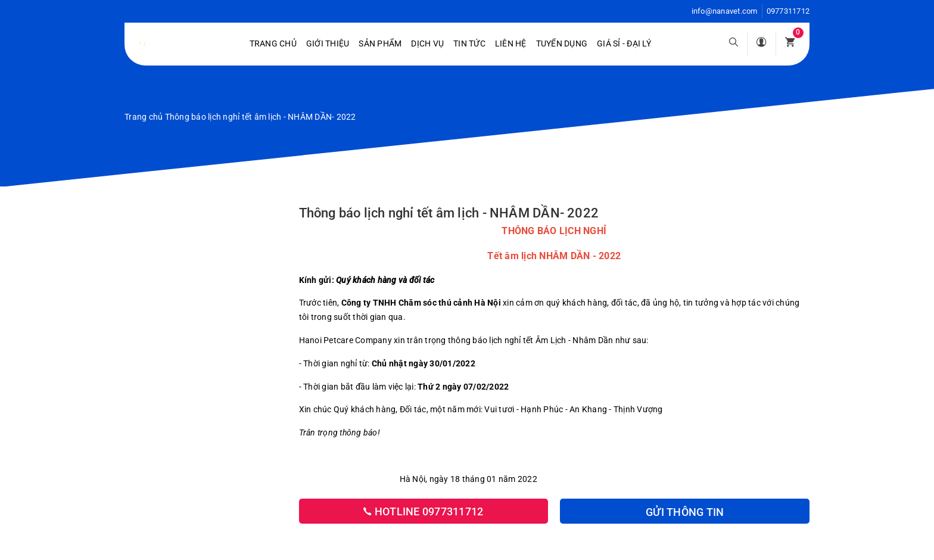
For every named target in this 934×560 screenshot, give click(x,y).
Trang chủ (273, 43)
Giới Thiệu (328, 43)
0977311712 (788, 11)
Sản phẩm (380, 43)
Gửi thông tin (685, 512)
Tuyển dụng (562, 43)
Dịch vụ (427, 43)
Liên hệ (511, 43)
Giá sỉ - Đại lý (624, 43)
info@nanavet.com (725, 11)
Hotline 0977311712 (423, 511)
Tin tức (469, 43)
